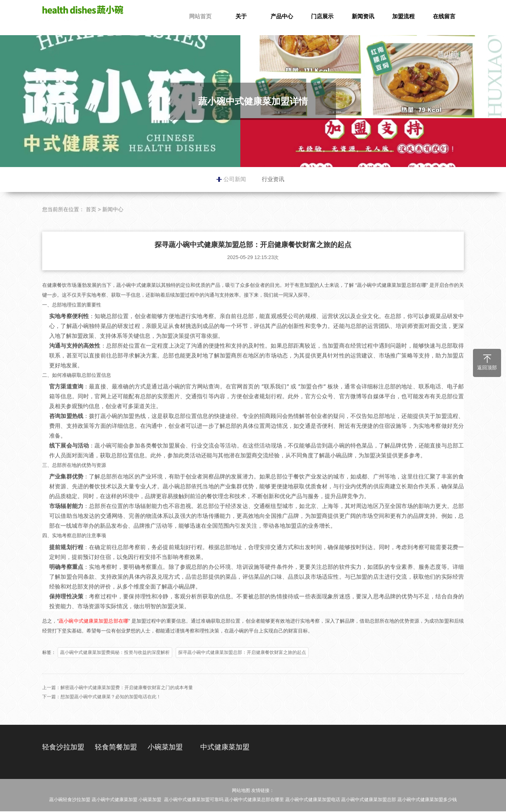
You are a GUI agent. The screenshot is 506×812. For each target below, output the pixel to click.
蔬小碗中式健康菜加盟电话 (313, 800)
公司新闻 (235, 179)
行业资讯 (273, 179)
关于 (241, 16)
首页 (91, 222)
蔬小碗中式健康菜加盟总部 (369, 800)
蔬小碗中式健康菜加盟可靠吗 (194, 800)
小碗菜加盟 (165, 747)
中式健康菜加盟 (225, 747)
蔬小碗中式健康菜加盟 (84, 13)
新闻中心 (113, 222)
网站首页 (200, 16)
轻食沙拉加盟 (63, 747)
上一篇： (51, 700)
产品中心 (282, 16)
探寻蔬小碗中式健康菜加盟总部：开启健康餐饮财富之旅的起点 (242, 665)
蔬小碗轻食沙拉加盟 (70, 800)
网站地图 (241, 791)
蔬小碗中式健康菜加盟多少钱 (427, 800)
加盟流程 (403, 16)
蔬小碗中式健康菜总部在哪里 (254, 800)
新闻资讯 (363, 16)
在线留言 (444, 16)
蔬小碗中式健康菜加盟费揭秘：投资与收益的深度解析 (115, 665)
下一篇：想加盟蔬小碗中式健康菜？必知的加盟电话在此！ (102, 709)
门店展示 (322, 16)
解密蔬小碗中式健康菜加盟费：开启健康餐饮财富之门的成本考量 (127, 700)
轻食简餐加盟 (116, 747)
